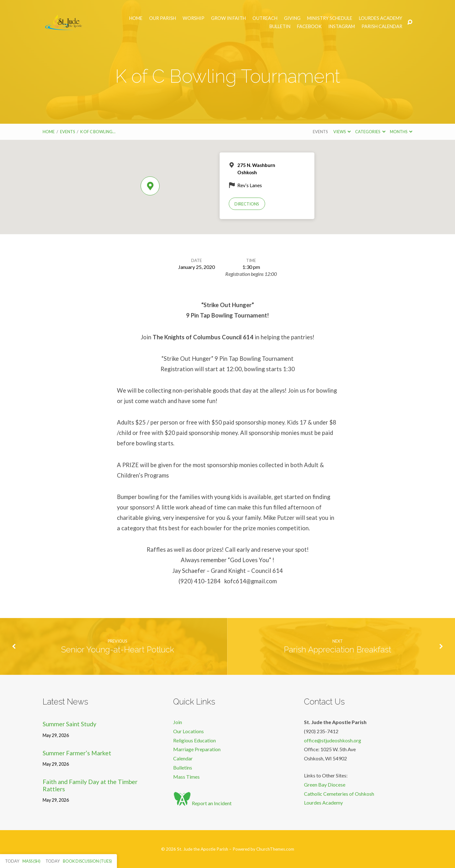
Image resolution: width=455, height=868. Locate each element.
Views (342, 132)
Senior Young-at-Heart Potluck (118, 650)
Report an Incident (202, 803)
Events (67, 132)
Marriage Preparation (197, 749)
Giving (292, 18)
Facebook (309, 27)
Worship (194, 18)
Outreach (265, 18)
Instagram (342, 27)
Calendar (183, 758)
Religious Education (194, 740)
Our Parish (163, 18)
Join (178, 722)
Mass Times (186, 777)
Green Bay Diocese (325, 785)
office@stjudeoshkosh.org (333, 740)
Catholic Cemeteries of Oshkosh (339, 794)
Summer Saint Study (70, 724)
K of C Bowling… (98, 132)
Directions (247, 204)
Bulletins (183, 767)
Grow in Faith (228, 18)
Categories (370, 132)
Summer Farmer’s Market (77, 753)
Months (401, 132)
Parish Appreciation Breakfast (337, 650)
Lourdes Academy (381, 18)
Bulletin (280, 27)
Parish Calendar (382, 27)
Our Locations (188, 731)
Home (136, 18)
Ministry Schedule (330, 18)
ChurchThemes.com (275, 849)
